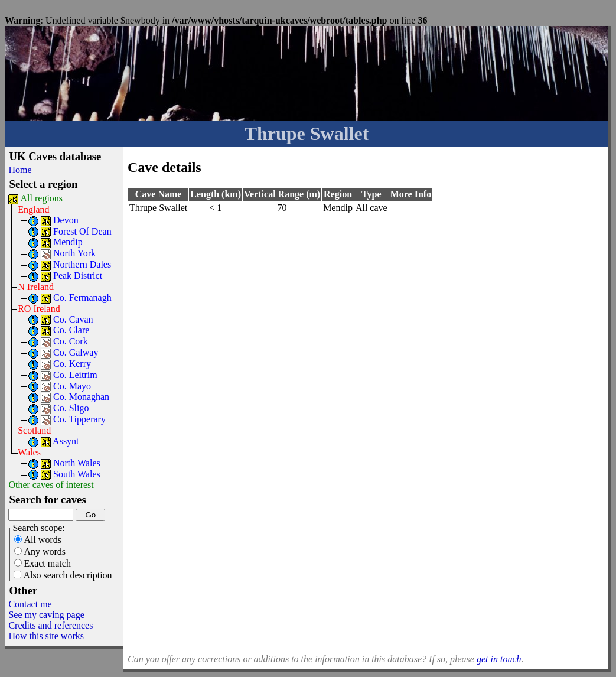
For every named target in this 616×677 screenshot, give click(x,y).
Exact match (43, 563)
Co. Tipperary (79, 419)
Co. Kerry (72, 364)
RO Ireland (39, 309)
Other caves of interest (51, 485)
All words (38, 540)
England (33, 209)
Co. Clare (71, 330)
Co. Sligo (71, 408)
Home (20, 170)
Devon (66, 220)
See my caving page (46, 615)
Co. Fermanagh (82, 297)
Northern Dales (82, 264)
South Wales (77, 474)
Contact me (30, 604)
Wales (29, 452)
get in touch (499, 659)
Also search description (63, 575)
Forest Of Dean (82, 231)
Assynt (66, 441)
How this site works (46, 636)
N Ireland (36, 287)
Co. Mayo (72, 386)
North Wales (77, 463)
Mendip (68, 242)
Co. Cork (71, 341)
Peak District (78, 276)
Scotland (34, 430)
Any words (40, 551)
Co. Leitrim (75, 375)
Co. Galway (76, 352)
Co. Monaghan (81, 397)
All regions (42, 198)
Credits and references (50, 625)
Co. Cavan (73, 319)
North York (74, 253)
